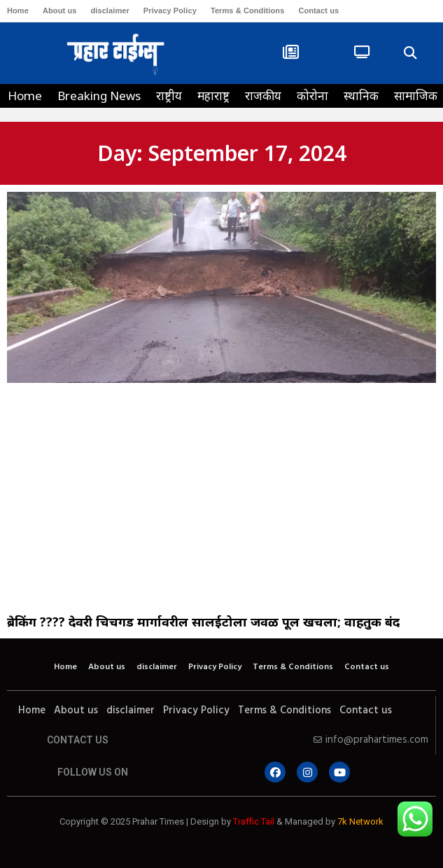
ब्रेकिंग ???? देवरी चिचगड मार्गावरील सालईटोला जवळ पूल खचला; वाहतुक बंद (203, 622)
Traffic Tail (254, 821)
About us (59, 10)
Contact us (318, 10)
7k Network (360, 821)
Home (18, 10)
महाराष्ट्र (213, 96)
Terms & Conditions (248, 10)
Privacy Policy (170, 10)
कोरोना (312, 96)
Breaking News (99, 96)
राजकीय (263, 96)
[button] (410, 54)
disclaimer (110, 10)
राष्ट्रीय (169, 96)
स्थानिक (361, 96)
